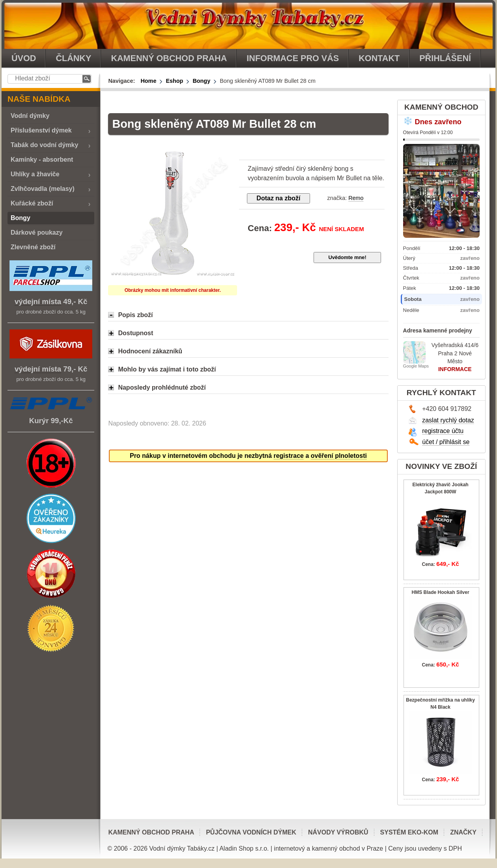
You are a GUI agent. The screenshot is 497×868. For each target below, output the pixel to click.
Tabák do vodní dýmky (44, 145)
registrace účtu (443, 431)
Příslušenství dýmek (41, 130)
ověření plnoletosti (339, 456)
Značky (463, 832)
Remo (356, 198)
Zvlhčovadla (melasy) (43, 189)
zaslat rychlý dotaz (448, 420)
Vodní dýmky (30, 116)
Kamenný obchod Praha (151, 832)
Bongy (201, 81)
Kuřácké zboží (32, 203)
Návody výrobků (338, 832)
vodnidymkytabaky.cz (248, 24)
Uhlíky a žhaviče (35, 174)
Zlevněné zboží (33, 247)
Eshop (174, 81)
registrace (289, 456)
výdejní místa (38, 301)
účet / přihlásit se (446, 442)
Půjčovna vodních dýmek (251, 832)
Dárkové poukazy (37, 232)
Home (148, 81)
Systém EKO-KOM (409, 832)
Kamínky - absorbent (42, 160)
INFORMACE (455, 369)
